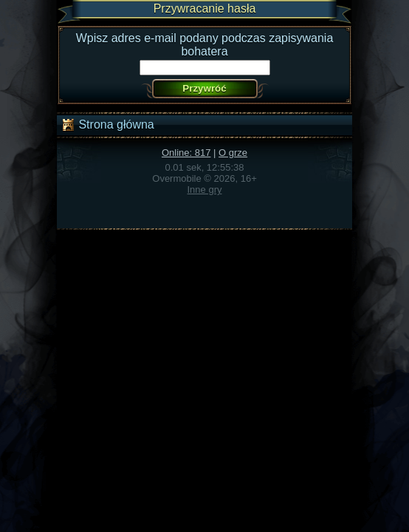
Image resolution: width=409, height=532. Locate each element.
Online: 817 (186, 153)
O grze (233, 153)
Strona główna (107, 125)
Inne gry (205, 190)
